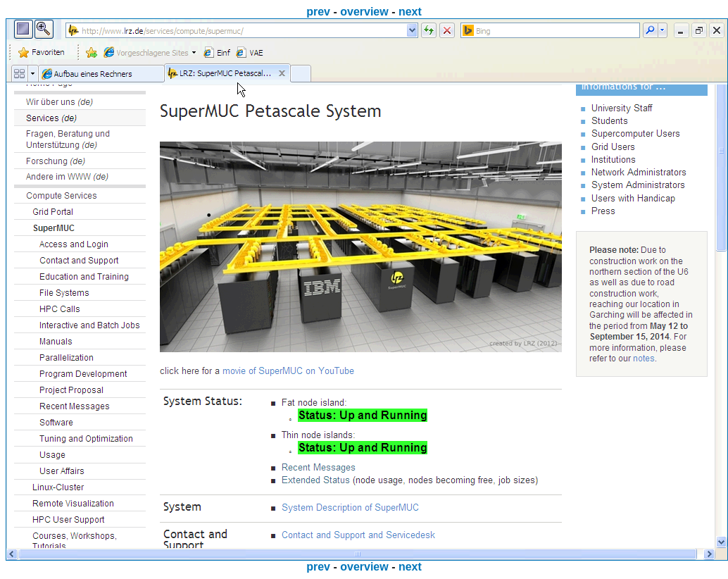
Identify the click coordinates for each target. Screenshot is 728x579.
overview (364, 12)
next (410, 12)
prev (318, 12)
